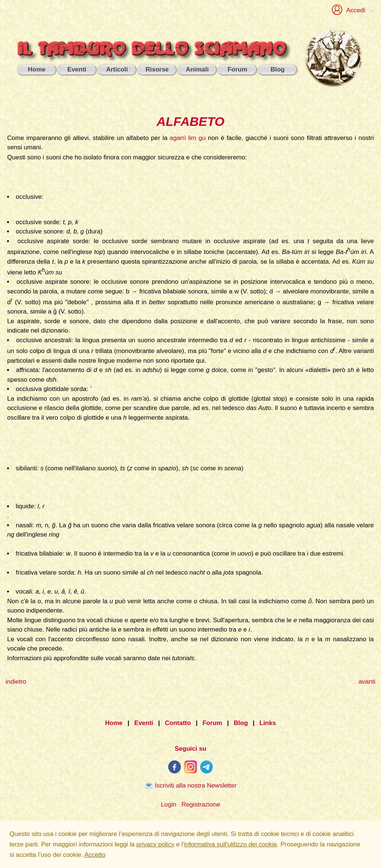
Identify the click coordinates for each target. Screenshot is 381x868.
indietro (16, 682)
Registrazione (201, 805)
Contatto (178, 723)
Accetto (95, 855)
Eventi (144, 723)
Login (169, 805)
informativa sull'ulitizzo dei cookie (231, 844)
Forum (212, 723)
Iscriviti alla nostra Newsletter (190, 785)
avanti (367, 682)
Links (268, 723)
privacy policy (156, 844)
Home (114, 723)
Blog (241, 723)
